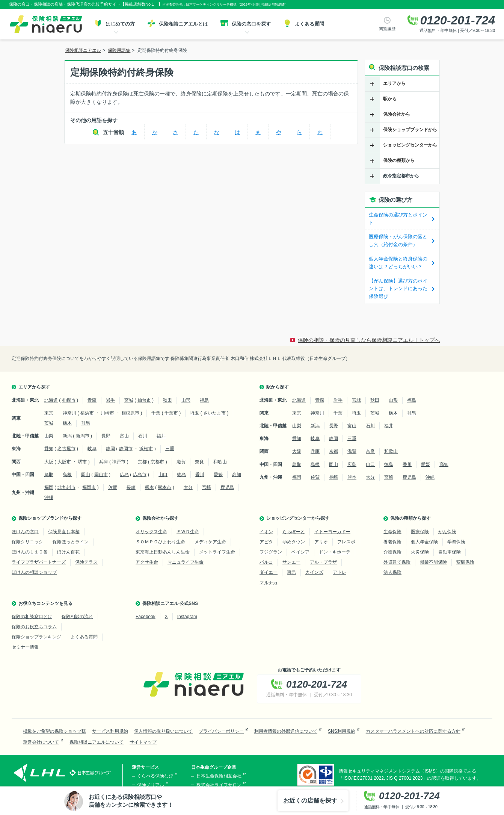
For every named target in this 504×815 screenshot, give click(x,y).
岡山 (86, 475)
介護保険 (392, 552)
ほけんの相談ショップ (34, 572)
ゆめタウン (294, 542)
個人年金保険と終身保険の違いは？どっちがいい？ (398, 263)
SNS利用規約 (342, 731)
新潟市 (83, 436)
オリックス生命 (151, 532)
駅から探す (278, 387)
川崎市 (107, 413)
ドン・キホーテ (335, 552)
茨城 (49, 423)
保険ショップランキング (36, 637)
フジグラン (271, 552)
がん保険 (447, 532)
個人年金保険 (424, 542)
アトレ (340, 572)
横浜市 (87, 413)
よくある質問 (84, 637)
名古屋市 (66, 449)
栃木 (67, 423)
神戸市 (119, 462)
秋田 (167, 400)
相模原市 (130, 413)
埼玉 (195, 413)
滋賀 (181, 462)
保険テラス (86, 562)
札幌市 (69, 400)
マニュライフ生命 (186, 562)
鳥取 (49, 475)
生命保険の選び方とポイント (398, 219)
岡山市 (101, 475)
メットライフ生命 (217, 552)
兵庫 (104, 462)
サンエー (291, 562)
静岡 (110, 449)
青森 (92, 400)
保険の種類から (399, 160)
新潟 (67, 436)
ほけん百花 (68, 552)
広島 (124, 475)
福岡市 (89, 487)
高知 (237, 475)
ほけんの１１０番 (30, 552)
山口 (163, 475)
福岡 (49, 487)
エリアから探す (34, 387)
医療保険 (420, 532)
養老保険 (392, 542)
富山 (124, 436)
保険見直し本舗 (64, 532)
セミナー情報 (25, 647)
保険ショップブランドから (410, 130)
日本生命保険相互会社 (219, 776)
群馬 (86, 423)
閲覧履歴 (387, 29)
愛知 (49, 449)
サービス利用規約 (110, 731)
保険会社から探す (160, 518)
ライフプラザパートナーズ (39, 562)
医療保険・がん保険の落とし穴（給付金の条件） (398, 240)
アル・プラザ (323, 562)
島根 (67, 475)
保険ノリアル (151, 785)
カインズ (314, 572)
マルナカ (269, 583)
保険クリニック (27, 542)
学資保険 (456, 542)
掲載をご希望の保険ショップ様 (54, 731)
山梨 (49, 436)
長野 (106, 436)
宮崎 (207, 487)
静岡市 (126, 449)
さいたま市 (214, 413)
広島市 (140, 475)
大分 (188, 487)
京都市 (157, 462)
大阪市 (64, 462)
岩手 (110, 400)
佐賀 (113, 487)
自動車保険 (450, 552)
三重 (170, 449)
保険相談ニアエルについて (97, 742)
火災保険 (420, 552)
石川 (143, 436)
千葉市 (171, 413)
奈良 (199, 462)
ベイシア (300, 552)
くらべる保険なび (155, 776)
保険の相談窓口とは (32, 617)
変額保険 (465, 562)
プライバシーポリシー (221, 731)
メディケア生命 (210, 542)
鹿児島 (227, 487)
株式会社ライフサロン (219, 785)
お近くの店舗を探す (310, 801)
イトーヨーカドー (332, 532)
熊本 (149, 487)
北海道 (51, 400)
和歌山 (220, 462)
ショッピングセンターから (410, 145)
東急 (291, 572)
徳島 (181, 475)
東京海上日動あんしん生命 (163, 552)
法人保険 (392, 572)
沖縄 (49, 497)
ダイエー (269, 572)
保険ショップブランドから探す (50, 518)
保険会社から (397, 114)
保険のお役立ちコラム (34, 627)
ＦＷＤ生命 (188, 532)
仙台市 (144, 400)
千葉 (156, 413)
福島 (204, 400)
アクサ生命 (147, 562)
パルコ (266, 562)
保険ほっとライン (71, 542)
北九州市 (66, 487)
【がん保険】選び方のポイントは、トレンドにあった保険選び (398, 289)
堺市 (82, 462)
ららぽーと (294, 532)
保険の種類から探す (410, 518)
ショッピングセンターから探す (298, 518)
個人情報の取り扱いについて (163, 731)
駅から (390, 99)
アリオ (321, 542)
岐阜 (92, 449)
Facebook (146, 617)
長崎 (131, 487)
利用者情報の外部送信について (286, 731)
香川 (200, 475)
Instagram (187, 617)
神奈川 (69, 413)
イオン (266, 532)
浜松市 (146, 449)
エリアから (394, 83)
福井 (161, 436)
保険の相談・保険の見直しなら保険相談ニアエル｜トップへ (369, 340)
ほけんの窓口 (25, 532)
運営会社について (41, 742)
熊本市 (164, 487)
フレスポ (346, 542)
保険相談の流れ (77, 617)
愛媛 (218, 475)
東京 (49, 413)
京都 (142, 462)
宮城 (129, 400)
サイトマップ (143, 742)
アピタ (266, 542)
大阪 (49, 462)
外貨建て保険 (397, 562)
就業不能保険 (433, 562)
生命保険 (392, 532)
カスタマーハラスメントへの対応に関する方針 (413, 731)
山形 (186, 400)
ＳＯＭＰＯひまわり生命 (160, 542)
